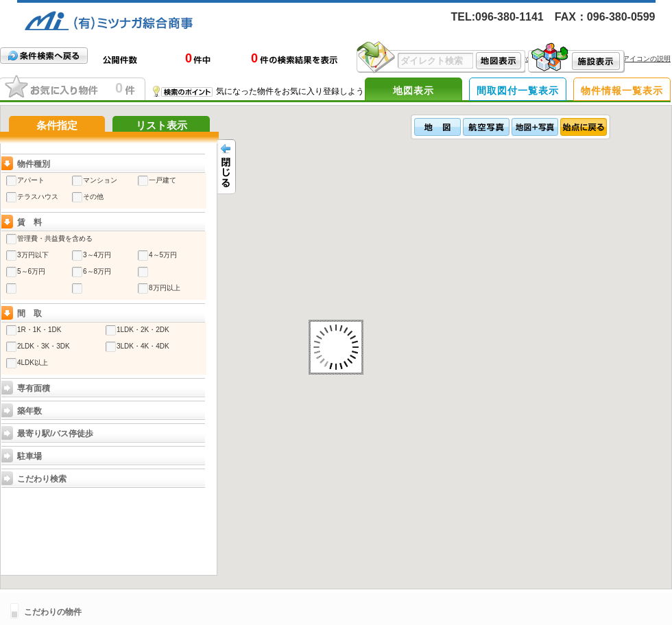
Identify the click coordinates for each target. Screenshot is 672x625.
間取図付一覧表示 (518, 91)
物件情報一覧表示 (622, 91)
